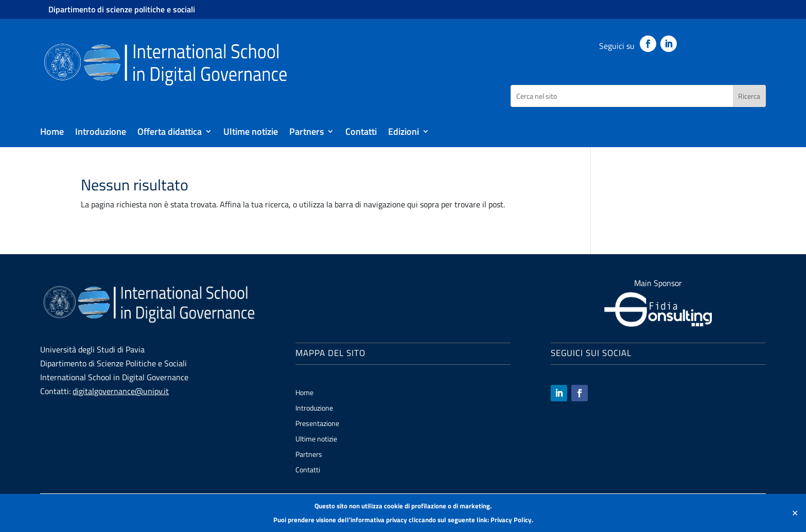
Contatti (361, 133)
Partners (306, 133)
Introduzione (101, 133)
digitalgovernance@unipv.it (121, 391)
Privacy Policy (511, 520)
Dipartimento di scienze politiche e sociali (122, 9)
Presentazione (317, 424)
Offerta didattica (170, 133)
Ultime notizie (251, 133)
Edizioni (404, 133)
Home (52, 133)
